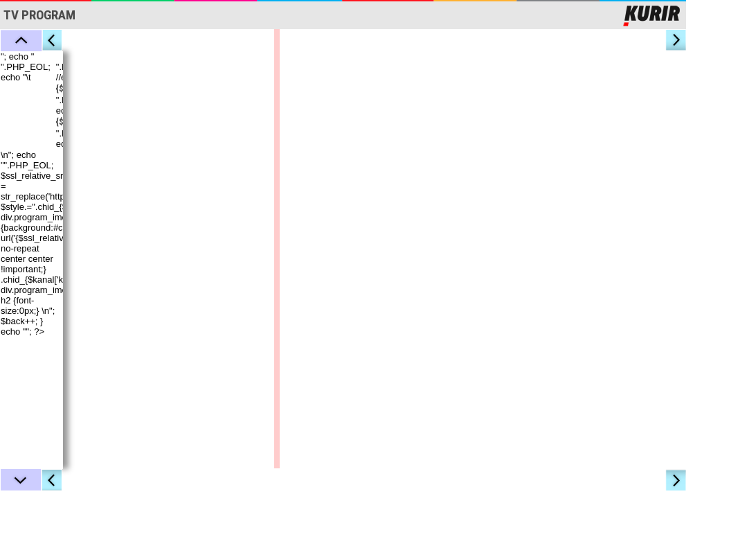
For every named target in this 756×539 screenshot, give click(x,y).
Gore (21, 40)
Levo (52, 40)
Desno (676, 40)
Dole (21, 480)
